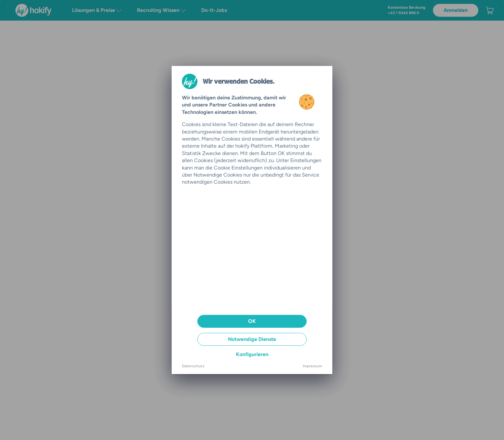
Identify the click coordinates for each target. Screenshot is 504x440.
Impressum (312, 366)
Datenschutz (193, 366)
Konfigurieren (252, 354)
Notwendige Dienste (252, 339)
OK (252, 321)
